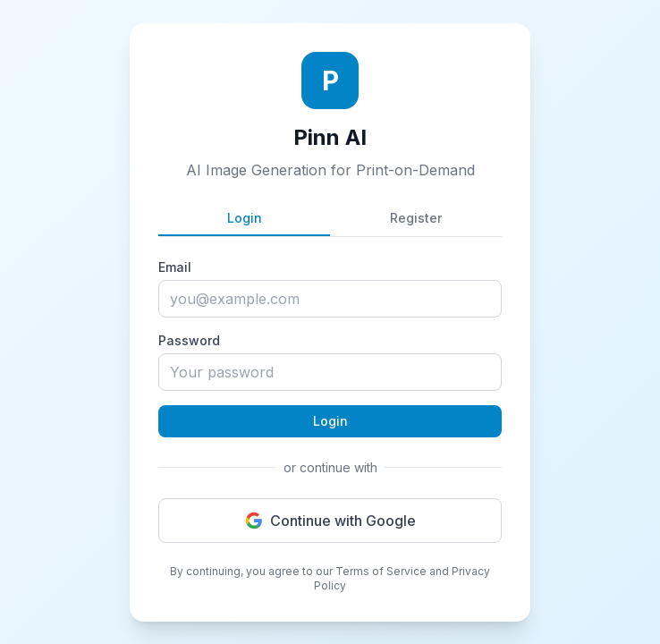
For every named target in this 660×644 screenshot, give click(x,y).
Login (245, 218)
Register (416, 218)
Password (189, 340)
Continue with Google (330, 521)
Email (175, 267)
